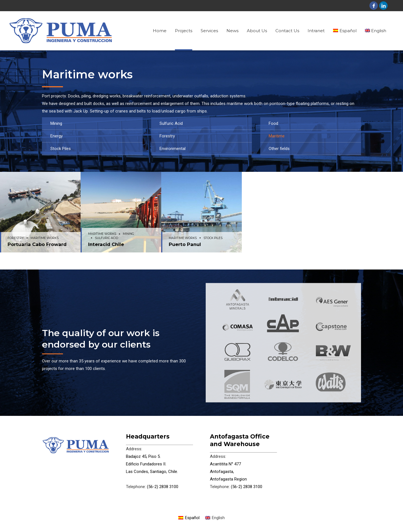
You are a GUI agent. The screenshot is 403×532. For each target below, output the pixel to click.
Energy (57, 136)
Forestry (167, 136)
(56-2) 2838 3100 (162, 487)
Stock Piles (61, 149)
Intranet (316, 31)
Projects (184, 31)
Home (160, 31)
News (232, 31)
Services (209, 31)
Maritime (277, 136)
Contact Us (287, 31)
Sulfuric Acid (171, 123)
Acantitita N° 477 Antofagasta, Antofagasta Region (228, 472)
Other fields (279, 149)
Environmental (173, 149)
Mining (56, 123)
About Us (257, 31)
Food (273, 123)
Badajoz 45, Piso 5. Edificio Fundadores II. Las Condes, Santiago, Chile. (152, 464)
